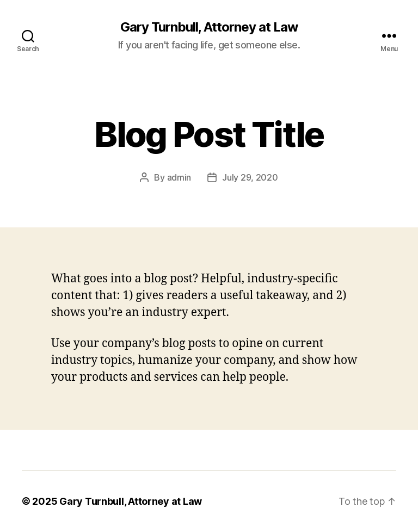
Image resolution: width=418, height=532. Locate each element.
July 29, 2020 (250, 177)
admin (179, 177)
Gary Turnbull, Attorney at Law (209, 27)
